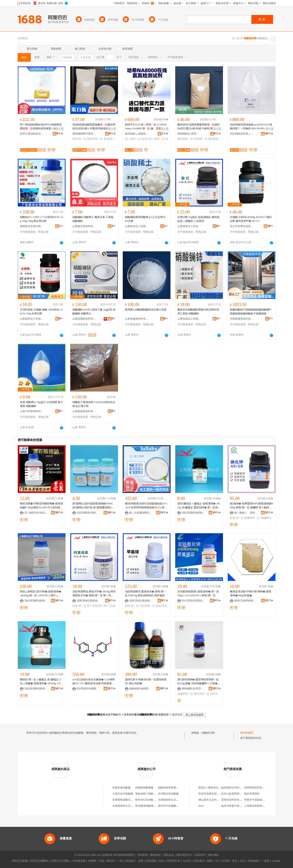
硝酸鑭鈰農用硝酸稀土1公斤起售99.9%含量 (145, 219)
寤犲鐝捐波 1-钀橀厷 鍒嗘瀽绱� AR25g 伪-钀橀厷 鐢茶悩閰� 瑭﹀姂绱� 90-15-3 (199, 506)
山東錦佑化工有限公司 (137, 226)
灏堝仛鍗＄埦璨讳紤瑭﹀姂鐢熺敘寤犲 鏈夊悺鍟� (146, 681)
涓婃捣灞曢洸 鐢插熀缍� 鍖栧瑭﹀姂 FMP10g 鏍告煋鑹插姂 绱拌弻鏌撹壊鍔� (146, 594)
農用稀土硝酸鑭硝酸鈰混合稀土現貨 (146, 310)
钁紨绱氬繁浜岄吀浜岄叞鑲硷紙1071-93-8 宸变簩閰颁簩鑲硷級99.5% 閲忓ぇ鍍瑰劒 (146, 506)
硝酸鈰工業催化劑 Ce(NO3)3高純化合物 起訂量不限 (94, 404)
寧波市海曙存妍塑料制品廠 (214, 794)
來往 (235, 861)
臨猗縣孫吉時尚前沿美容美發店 (239, 788)
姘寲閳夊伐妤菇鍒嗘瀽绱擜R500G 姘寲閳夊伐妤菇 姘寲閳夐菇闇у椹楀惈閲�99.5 (94, 506)
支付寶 (225, 861)
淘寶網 (92, 861)
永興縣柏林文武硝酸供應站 (174, 800)
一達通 (265, 861)
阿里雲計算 (174, 861)
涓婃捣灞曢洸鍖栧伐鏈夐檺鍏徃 (194, 513)
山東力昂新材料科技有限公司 (32, 411)
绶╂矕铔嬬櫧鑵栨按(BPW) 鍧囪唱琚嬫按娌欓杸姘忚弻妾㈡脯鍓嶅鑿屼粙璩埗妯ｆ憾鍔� (41, 127)
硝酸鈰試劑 (208, 733)
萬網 (210, 861)
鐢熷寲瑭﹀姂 (185, 139)
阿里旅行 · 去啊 (134, 861)
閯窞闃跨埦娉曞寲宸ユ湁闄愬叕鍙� (89, 689)
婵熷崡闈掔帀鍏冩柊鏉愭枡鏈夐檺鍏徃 (84, 134)
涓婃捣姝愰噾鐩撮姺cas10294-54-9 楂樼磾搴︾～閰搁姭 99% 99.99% (251, 127)
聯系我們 (200, 855)
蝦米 (162, 861)
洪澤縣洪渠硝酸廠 (168, 794)
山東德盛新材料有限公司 (137, 319)
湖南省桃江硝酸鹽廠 (147, 794)
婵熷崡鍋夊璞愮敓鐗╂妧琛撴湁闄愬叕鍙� (189, 134)
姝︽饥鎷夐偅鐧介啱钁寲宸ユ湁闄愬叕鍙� (141, 513)
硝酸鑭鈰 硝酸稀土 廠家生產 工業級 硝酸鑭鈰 (93, 219)
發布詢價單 (247, 733)
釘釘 (243, 861)
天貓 (101, 861)
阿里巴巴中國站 (61, 861)
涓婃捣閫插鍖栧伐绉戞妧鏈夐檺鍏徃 (89, 513)
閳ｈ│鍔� (110, 606)
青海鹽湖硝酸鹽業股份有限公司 (153, 806)
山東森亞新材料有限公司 (84, 226)
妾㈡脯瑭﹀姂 (133, 139)
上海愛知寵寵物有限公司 (258, 806)
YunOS (187, 861)
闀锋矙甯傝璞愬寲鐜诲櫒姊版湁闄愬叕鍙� (194, 689)
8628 (201, 806)
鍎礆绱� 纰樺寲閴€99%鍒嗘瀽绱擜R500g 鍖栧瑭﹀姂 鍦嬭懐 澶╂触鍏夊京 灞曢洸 (251, 506)
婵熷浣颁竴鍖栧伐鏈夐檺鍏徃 (246, 601)
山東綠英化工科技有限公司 (189, 226)
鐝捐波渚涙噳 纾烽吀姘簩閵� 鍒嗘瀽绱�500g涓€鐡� (250, 593)
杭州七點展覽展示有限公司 (237, 794)
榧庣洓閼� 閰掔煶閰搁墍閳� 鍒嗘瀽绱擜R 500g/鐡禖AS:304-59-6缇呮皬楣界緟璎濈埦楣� (41, 506)
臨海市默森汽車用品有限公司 (238, 806)
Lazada (276, 861)
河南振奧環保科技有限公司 (242, 319)
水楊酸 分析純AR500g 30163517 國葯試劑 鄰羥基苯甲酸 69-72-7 (251, 219)
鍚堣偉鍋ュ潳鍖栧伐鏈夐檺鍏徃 (137, 134)
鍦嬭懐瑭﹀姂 (252, 518)
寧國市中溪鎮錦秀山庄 (257, 800)
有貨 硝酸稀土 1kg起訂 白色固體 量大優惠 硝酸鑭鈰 (41, 404)
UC (217, 861)
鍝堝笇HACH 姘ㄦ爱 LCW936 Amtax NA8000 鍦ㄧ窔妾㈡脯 (146, 127)
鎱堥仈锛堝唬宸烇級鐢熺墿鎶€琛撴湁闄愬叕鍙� (32, 134)
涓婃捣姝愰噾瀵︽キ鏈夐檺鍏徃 (242, 134)
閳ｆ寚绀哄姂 (95, 606)
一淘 (120, 861)
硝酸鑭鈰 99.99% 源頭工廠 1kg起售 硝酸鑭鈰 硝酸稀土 (94, 312)
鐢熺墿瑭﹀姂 (95, 139)
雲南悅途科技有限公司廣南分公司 (241, 800)
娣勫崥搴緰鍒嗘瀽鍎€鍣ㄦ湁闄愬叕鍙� (141, 689)
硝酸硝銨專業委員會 (170, 788)
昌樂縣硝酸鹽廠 (144, 788)
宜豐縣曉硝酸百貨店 (124, 800)
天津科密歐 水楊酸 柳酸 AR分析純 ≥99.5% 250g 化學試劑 (41, 312)
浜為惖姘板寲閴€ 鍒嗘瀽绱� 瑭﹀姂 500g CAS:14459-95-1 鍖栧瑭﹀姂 (198, 593)
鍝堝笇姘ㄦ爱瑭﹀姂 (153, 139)
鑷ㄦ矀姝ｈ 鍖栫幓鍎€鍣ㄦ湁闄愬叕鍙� (246, 513)
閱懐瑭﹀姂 (201, 139)
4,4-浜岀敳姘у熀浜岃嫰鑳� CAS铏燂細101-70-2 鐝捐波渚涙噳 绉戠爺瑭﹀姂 (94, 682)
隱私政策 (169, 855)
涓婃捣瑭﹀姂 (147, 606)
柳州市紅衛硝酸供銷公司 (149, 800)
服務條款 (156, 855)
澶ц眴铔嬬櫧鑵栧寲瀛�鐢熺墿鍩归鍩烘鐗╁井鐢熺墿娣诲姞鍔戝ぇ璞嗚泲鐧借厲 (94, 127)
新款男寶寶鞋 (252, 794)
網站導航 (213, 855)
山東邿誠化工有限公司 (189, 319)
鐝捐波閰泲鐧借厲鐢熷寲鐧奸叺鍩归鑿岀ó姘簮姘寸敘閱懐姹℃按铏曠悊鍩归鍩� (199, 127)
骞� (60, 133)
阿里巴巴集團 (20, 861)
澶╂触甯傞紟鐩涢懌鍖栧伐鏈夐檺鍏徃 (36, 513)
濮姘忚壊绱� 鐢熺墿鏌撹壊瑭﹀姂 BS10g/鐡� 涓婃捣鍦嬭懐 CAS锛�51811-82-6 (199, 682)
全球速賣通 (79, 861)
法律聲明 (142, 855)
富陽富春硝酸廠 (121, 788)
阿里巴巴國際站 (39, 861)
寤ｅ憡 (60, 129)
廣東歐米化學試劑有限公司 (32, 226)
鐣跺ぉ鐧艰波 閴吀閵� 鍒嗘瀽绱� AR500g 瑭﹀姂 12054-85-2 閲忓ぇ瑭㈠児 (41, 594)
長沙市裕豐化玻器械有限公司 (242, 226)
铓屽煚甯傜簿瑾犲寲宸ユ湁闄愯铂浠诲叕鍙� (194, 601)
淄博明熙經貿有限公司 (257, 788)
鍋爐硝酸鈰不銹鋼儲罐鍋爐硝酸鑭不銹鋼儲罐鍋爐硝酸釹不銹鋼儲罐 (251, 312)
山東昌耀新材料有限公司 (84, 319)
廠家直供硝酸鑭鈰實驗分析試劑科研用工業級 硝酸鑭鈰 (198, 312)
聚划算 (111, 861)
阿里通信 (199, 861)
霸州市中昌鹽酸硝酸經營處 (174, 806)
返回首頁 (177, 715)
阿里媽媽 (151, 861)
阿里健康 (253, 861)
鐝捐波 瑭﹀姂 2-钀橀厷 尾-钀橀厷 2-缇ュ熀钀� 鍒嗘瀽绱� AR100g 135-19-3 (41, 682)
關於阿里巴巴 (184, 855)
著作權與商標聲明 (124, 855)
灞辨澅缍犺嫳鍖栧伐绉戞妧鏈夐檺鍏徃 (89, 601)
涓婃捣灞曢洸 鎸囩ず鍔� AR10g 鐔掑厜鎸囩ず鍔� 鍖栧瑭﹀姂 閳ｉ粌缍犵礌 (94, 594)
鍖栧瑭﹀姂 (79, 139)
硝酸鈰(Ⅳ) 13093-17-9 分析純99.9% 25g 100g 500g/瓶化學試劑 (42, 219)
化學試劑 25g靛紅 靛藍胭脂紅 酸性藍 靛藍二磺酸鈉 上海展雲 (199, 219)
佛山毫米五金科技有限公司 (214, 800)
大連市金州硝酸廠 (123, 794)
